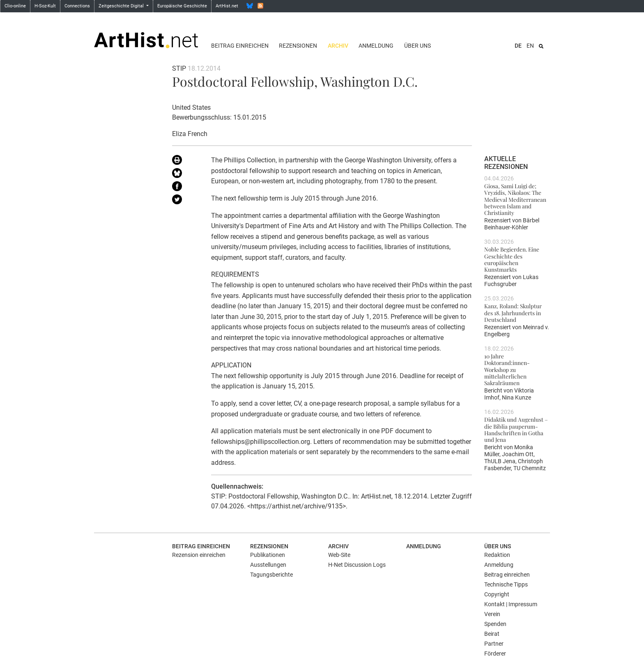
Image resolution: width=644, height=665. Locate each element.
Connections (77, 6)
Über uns (417, 46)
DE (518, 46)
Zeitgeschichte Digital (122, 6)
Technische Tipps (506, 584)
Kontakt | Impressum (511, 604)
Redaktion (497, 555)
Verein (492, 614)
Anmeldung (376, 46)
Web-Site (339, 555)
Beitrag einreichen (240, 46)
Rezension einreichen (199, 555)
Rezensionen (298, 46)
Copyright (497, 594)
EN (530, 46)
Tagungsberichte (271, 575)
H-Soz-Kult (45, 6)
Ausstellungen (268, 565)
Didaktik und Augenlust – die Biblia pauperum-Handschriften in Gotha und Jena (516, 429)
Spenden (495, 624)
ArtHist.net (227, 6)
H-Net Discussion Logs (357, 565)
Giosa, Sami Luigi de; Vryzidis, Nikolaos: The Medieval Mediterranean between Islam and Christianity (515, 199)
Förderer (495, 653)
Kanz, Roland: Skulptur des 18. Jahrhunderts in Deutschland (513, 313)
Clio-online (15, 6)
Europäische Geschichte (182, 6)
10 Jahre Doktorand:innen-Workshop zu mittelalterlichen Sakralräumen (507, 369)
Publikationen (268, 555)
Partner (494, 644)
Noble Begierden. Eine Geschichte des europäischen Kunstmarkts (512, 259)
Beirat (492, 634)
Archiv (338, 46)
